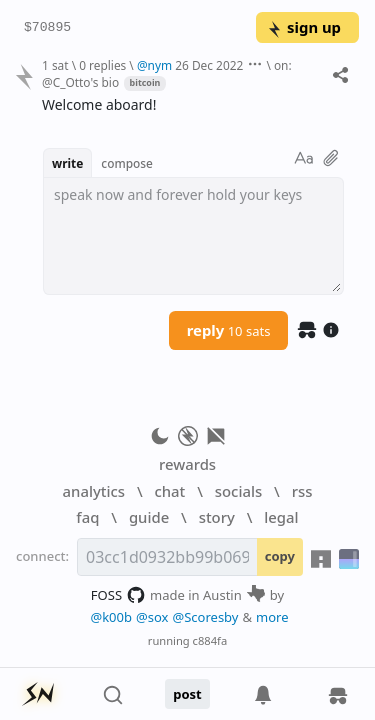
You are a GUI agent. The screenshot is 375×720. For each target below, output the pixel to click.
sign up (303, 27)
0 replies (102, 65)
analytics (94, 491)
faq (87, 517)
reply (229, 330)
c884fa (210, 640)
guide (149, 517)
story (217, 517)
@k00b (111, 617)
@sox (152, 617)
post (187, 694)
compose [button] (127, 163)
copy (280, 556)
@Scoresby (205, 617)
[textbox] (193, 236)
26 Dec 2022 (209, 65)
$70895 (47, 28)
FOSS (118, 595)
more (272, 617)
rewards (187, 464)
